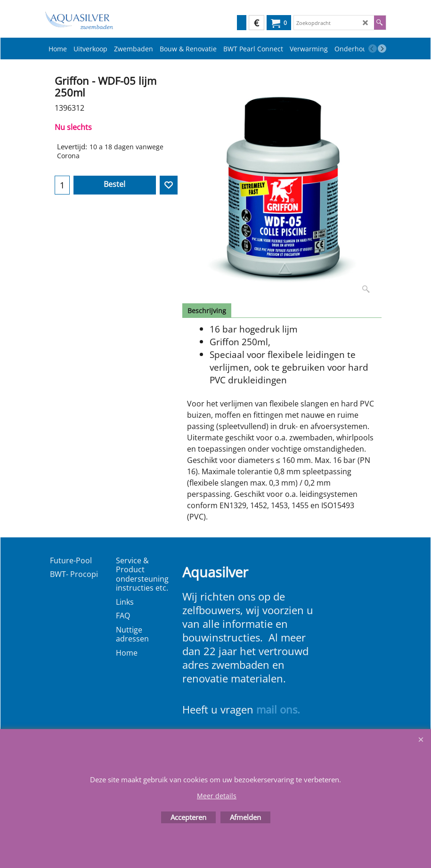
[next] (382, 49)
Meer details (217, 796)
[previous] (373, 49)
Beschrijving (207, 311)
